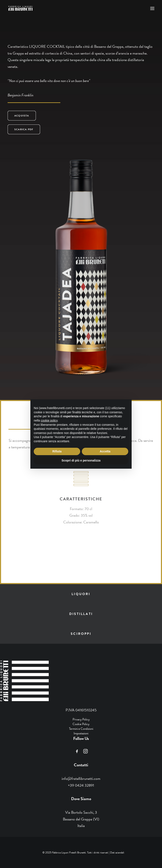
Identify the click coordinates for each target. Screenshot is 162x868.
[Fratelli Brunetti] (21, 8)
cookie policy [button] (49, 420)
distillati (81, 614)
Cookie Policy (81, 724)
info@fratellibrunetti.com (81, 778)
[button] (152, 8)
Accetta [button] (105, 451)
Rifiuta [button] (57, 451)
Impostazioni (81, 733)
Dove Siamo (81, 799)
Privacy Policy (81, 719)
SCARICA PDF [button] (24, 129)
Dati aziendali (117, 853)
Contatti (81, 765)
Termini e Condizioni (81, 729)
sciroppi (81, 634)
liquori (81, 594)
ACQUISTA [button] (22, 116)
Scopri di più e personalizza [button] (81, 460)
